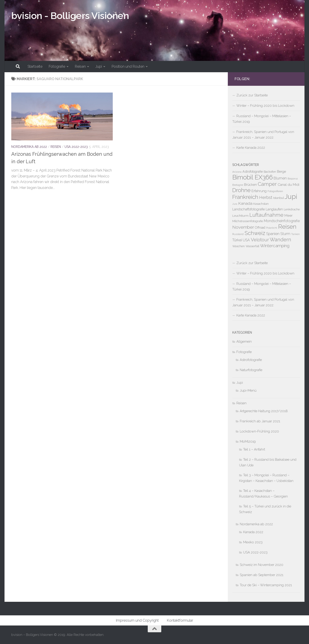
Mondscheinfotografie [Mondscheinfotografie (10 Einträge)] (282, 221)
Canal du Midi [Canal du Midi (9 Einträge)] (288, 185)
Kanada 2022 (253, 532)
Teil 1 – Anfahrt (254, 449)
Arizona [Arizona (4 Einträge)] (237, 172)
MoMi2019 (248, 442)
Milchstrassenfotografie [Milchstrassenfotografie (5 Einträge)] (248, 221)
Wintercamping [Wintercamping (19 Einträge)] (275, 246)
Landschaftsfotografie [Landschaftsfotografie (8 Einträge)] (249, 209)
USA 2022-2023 (76, 147)
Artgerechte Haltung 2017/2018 (264, 411)
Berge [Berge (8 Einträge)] (281, 171)
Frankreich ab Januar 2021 (260, 421)
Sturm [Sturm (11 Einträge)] (285, 234)
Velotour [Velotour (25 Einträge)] (260, 240)
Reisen (80, 66)
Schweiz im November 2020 (262, 565)
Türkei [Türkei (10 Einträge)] (237, 240)
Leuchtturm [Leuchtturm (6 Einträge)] (240, 216)
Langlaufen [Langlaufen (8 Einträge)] (274, 209)
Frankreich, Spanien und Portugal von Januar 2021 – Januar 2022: (263, 135)
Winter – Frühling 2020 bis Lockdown (265, 106)
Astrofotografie (251, 360)
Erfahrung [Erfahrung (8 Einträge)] (259, 191)
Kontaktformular (180, 620)
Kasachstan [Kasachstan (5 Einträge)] (261, 204)
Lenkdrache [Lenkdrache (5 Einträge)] (292, 209)
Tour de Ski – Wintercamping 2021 (266, 585)
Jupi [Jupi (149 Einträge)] (291, 196)
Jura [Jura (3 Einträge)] (235, 204)
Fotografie (57, 66)
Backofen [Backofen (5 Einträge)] (270, 172)
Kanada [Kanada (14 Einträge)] (245, 203)
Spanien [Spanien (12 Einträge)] (273, 234)
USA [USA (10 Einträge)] (246, 240)
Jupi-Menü (248, 391)
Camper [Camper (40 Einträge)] (267, 184)
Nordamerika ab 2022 (29, 147)
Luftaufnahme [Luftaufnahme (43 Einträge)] (266, 215)
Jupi (99, 66)
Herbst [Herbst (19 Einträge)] (266, 197)
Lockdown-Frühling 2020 (259, 431)
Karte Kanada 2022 (251, 148)
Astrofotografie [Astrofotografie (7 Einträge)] (253, 172)
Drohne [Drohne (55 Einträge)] (241, 190)
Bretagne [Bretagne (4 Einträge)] (238, 185)
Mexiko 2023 (253, 542)
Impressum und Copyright (137, 620)
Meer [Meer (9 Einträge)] (288, 216)
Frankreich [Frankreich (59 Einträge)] (245, 197)
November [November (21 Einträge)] (243, 227)
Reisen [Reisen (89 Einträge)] (287, 227)
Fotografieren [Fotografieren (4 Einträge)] (275, 191)
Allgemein (244, 342)
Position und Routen (128, 66)
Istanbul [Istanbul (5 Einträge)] (278, 198)
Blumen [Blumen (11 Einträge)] (280, 178)
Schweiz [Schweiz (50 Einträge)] (255, 233)
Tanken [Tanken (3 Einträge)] (295, 234)
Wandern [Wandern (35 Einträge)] (280, 239)
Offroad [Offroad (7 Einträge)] (260, 228)
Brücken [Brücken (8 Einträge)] (250, 185)
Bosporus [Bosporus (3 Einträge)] (293, 179)
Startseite (35, 66)
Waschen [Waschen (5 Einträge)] (239, 246)
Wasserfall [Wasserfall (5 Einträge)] (252, 246)
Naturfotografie (251, 370)
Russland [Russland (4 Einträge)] (238, 234)
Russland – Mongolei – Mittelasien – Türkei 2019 (262, 119)
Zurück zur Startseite (252, 95)
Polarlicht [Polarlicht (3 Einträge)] (272, 228)
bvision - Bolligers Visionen (70, 16)
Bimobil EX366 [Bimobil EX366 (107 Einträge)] (253, 177)
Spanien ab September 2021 (262, 575)
